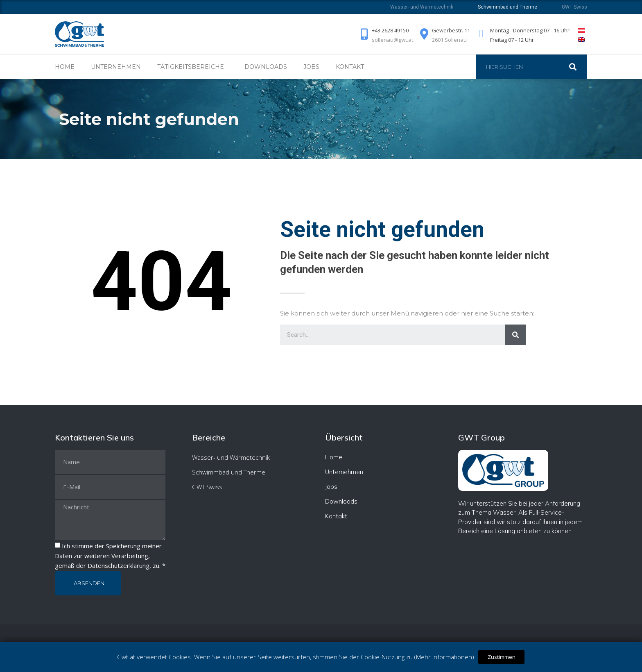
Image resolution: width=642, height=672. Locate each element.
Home (65, 67)
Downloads (266, 67)
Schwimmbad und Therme (229, 472)
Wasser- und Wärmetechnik (422, 7)
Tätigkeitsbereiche (193, 67)
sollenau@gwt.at (387, 40)
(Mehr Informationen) (446, 657)
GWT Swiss (574, 7)
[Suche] (577, 67)
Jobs (311, 67)
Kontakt (350, 67)
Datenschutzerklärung (119, 565)
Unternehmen (116, 67)
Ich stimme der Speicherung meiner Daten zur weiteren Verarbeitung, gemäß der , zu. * (110, 556)
